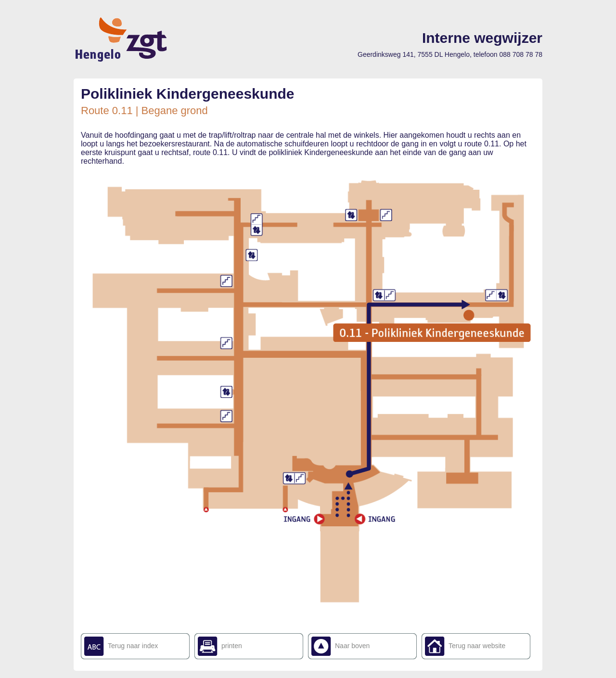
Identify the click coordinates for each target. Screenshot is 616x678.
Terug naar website (477, 646)
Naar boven (352, 646)
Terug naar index (133, 646)
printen (232, 646)
